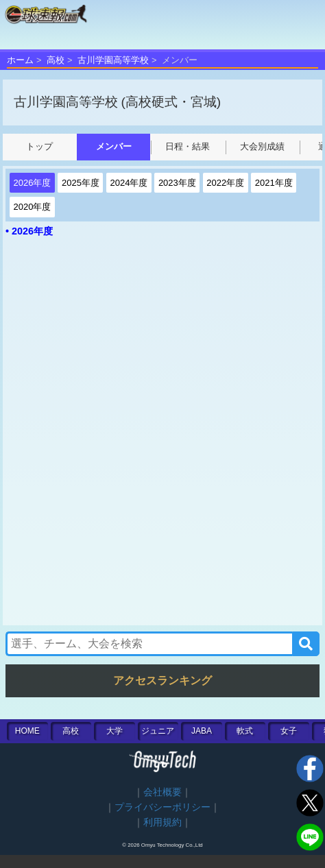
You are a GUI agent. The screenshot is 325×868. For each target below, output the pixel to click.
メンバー (114, 146)
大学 (115, 731)
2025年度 (81, 183)
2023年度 (177, 183)
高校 (56, 60)
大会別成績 (262, 146)
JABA (202, 731)
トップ (39, 146)
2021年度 (274, 183)
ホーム (20, 60)
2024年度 (129, 183)
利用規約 (162, 822)
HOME (27, 731)
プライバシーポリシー (162, 807)
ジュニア (158, 731)
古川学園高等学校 (113, 60)
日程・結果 (188, 146)
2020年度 (33, 207)
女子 (289, 731)
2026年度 (33, 183)
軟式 (245, 731)
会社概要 (162, 792)
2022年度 (225, 183)
